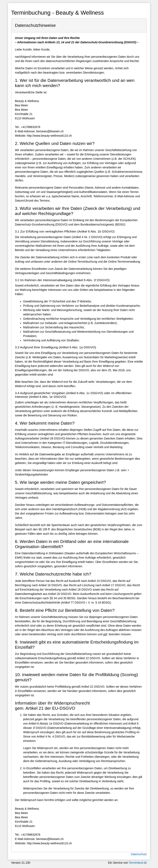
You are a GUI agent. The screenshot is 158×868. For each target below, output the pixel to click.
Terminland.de (138, 863)
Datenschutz (139, 854)
